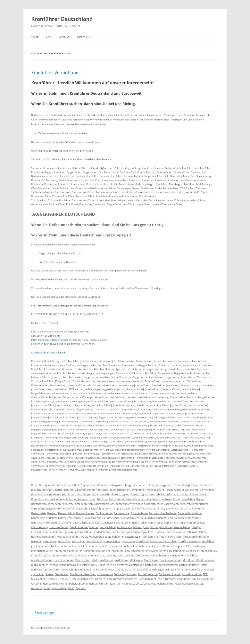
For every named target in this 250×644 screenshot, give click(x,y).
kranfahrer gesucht (190, 541)
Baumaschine (122, 513)
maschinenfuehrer (42, 560)
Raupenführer (104, 569)
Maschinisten (83, 560)
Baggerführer (54, 508)
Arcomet (50, 499)
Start (35, 37)
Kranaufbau (79, 541)
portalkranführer (189, 565)
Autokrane (115, 499)
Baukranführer (104, 513)
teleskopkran (39, 579)
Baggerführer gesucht (75, 508)
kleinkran (147, 537)
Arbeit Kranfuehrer (188, 494)
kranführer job (144, 551)
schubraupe (120, 569)
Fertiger (197, 527)
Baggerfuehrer (154, 504)
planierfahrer (120, 565)
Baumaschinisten (41, 523)
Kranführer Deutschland (62, 19)
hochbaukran (174, 532)
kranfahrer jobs (45, 546)
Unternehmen (86, 584)
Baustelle (110, 523)
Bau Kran (131, 508)
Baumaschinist (92, 518)
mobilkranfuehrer (42, 565)
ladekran (65, 555)
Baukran (52, 513)
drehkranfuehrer (59, 527)
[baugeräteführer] (65, 490)
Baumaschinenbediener (163, 513)
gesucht (69, 532)
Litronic (121, 555)
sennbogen (192, 569)
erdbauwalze (125, 527)
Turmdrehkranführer (177, 579)
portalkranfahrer (168, 565)
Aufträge (68, 499)
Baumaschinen (139, 513)
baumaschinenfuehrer (44, 518)
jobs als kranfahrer (113, 537)
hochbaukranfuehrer (43, 537)
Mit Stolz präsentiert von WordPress (51, 627)
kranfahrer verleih (94, 546)
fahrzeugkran (141, 527)
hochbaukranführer (68, 537)
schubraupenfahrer (140, 569)
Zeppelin (81, 588)
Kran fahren (167, 537)
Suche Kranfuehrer (170, 574)
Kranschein (38, 555)
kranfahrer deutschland (164, 541)
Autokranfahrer (131, 499)
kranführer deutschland (97, 551)
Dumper (94, 527)
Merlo (95, 560)
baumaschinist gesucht (187, 518)
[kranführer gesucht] (74, 494)
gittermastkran (84, 532)
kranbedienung (112, 541)
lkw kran (131, 555)
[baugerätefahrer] (201, 485)
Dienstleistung (40, 527)
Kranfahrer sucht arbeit (69, 546)
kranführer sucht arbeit (186, 551)
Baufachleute (145, 508)
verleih (99, 584)
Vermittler (110, 584)
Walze (135, 584)
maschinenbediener (165, 555)
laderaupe (77, 555)
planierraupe (137, 565)
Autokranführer (171, 499)
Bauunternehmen (126, 523)
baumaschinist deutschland (157, 518)
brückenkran (145, 523)
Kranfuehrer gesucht (175, 546)
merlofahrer (106, 560)
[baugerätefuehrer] (42, 490)
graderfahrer (101, 532)
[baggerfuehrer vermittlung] (141, 485)
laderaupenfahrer (94, 555)
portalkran (151, 565)
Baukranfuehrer (85, 513)
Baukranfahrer (67, 513)
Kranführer (75, 551)
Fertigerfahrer (39, 532)
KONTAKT (64, 37)
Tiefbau (52, 579)
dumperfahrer (108, 527)
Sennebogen (207, 569)
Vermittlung (124, 584)
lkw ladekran (145, 555)
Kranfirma (111, 546)
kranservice (52, 555)
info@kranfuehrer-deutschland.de (50, 340)
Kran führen (196, 537)
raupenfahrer (68, 569)
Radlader (36, 569)
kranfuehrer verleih (42, 551)
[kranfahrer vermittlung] (200, 490)
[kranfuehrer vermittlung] (46, 494)
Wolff (71, 588)
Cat (202, 523)
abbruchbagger (120, 494)
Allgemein (87, 485)
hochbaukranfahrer (195, 532)
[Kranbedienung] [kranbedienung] (165, 490)
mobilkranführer (62, 565)
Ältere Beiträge (43, 613)
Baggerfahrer (39, 504)
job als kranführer (91, 537)
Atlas (59, 499)
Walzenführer (182, 584)
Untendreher (69, 584)
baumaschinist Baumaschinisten (121, 518)
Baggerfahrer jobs (104, 504)
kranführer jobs (162, 551)
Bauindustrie (39, 513)
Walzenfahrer (148, 584)
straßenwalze (105, 574)
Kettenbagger (133, 537)
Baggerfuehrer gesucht (177, 504)
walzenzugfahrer (41, 588)
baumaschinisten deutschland (70, 523)
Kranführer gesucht (123, 551)
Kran (157, 537)
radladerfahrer (51, 569)
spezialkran (38, 574)
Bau (122, 508)
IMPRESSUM (84, 37)
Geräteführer (56, 532)
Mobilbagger (151, 560)
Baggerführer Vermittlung (104, 508)
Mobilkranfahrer (205, 560)
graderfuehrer (117, 532)
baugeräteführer (195, 508)
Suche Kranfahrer (148, 574)
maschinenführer (64, 560)
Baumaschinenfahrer (190, 513)
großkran (148, 532)
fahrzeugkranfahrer (161, 527)
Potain (204, 565)
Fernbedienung (182, 527)
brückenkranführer (188, 523)
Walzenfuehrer (165, 584)
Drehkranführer (79, 527)
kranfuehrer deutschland (148, 546)
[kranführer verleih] (98, 494)
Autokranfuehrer (151, 499)
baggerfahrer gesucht (60, 504)
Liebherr (110, 555)
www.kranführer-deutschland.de (49, 353)
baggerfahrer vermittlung (130, 504)
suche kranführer (192, 574)
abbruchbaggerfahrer (142, 494)
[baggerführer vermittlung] (174, 485)
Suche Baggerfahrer (125, 574)
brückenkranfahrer (165, 523)
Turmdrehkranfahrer (125, 579)
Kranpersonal (208, 551)
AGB (49, 37)
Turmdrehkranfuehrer (151, 579)
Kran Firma (182, 537)
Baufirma (159, 508)
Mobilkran (189, 560)
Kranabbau (64, 541)
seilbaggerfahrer (174, 569)
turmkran (54, 584)
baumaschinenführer (70, 518)
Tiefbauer (63, 579)
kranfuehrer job (197, 546)
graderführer (134, 532)
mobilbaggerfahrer (171, 560)
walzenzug (197, 584)
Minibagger (136, 560)
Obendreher (105, 565)
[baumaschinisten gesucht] (92, 490)
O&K (94, 565)
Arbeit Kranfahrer (166, 494)
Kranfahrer (143, 541)
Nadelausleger (82, 565)
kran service (50, 541)
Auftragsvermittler (85, 499)
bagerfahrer (188, 499)
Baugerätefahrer (175, 508)
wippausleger (59, 588)
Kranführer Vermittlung (55, 72)
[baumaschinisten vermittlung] (127, 490)
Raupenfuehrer (86, 569)
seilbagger (158, 569)
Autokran (102, 499)
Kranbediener (94, 541)
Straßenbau (62, 574)
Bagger (200, 499)
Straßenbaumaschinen (83, 574)
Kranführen (61, 551)
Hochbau (160, 532)
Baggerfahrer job (83, 504)
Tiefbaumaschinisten (82, 579)
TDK (205, 574)
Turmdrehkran (103, 579)
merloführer (121, 560)
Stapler (50, 574)
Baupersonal (96, 523)
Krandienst (129, 541)
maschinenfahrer (187, 555)
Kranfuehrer (125, 546)
